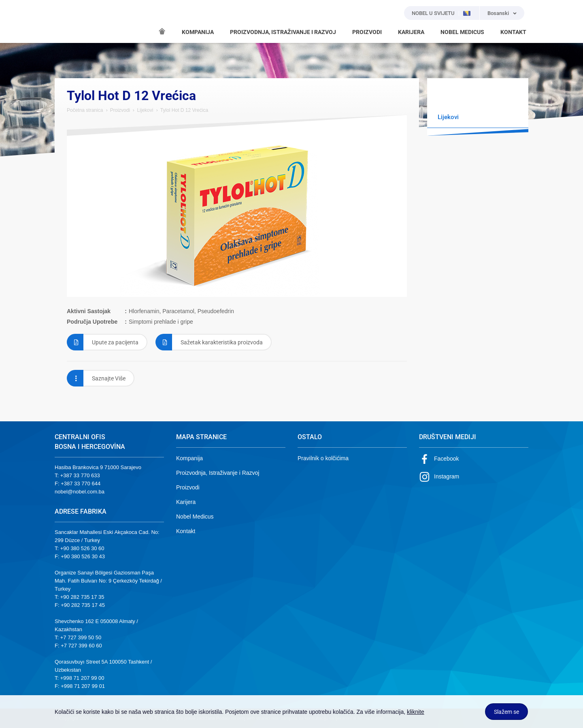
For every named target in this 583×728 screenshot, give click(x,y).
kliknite (416, 712)
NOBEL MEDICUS (462, 32)
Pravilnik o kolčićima (323, 458)
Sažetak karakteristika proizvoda (209, 342)
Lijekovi (145, 110)
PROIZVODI (367, 32)
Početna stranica (85, 110)
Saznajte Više (96, 378)
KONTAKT (513, 32)
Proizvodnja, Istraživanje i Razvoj (218, 473)
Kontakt (186, 531)
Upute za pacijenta (103, 342)
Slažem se (506, 712)
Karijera (186, 502)
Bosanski (498, 13)
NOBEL (66, 21)
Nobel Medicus (195, 517)
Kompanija (189, 458)
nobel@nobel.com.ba (80, 492)
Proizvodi (120, 110)
